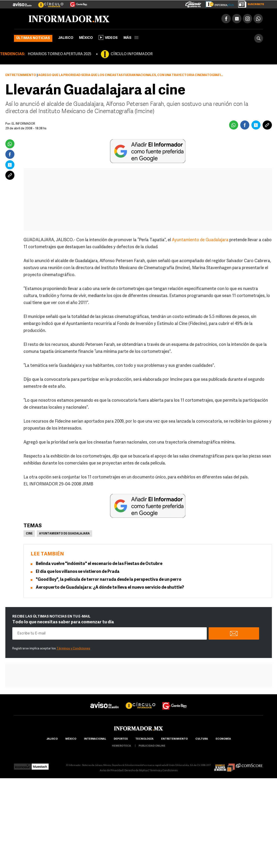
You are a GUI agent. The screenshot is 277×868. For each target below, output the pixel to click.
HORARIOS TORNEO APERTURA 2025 (59, 54)
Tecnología (144, 739)
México (86, 38)
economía (223, 739)
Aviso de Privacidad (111, 771)
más (131, 38)
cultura (202, 739)
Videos (108, 37)
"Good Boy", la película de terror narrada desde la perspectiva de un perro (109, 580)
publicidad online (152, 746)
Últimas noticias (33, 38)
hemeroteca (121, 746)
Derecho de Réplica (136, 771)
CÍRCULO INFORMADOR (132, 54)
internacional (95, 739)
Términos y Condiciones (73, 649)
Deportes (121, 739)
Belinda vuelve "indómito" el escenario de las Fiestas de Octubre (99, 564)
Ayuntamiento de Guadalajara (200, 240)
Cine (29, 534)
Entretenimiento (21, 75)
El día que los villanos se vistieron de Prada (78, 572)
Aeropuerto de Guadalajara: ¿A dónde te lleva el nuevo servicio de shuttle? (110, 588)
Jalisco (66, 38)
